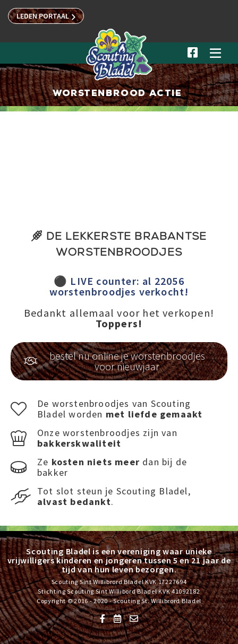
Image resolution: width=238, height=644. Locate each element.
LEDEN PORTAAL (46, 17)
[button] (215, 57)
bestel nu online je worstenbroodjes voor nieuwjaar (114, 361)
